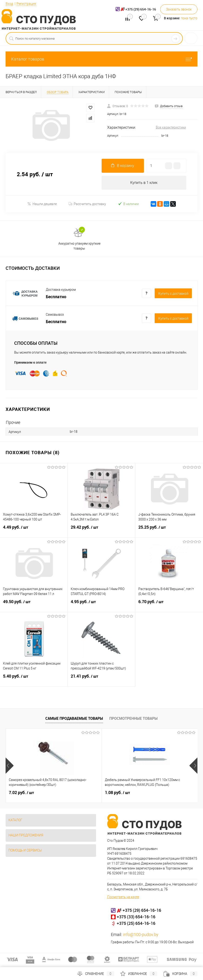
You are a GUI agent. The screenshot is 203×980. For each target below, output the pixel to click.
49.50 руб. (34, 605)
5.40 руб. (34, 679)
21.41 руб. (101, 679)
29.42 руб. (101, 530)
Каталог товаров (101, 59)
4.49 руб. (34, 530)
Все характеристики (171, 127)
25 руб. (148, 793)
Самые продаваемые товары (74, 718)
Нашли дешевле (42, 204)
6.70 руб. (169, 605)
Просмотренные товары (133, 718)
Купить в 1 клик (144, 183)
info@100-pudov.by (141, 934)
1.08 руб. (85, 793)
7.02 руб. (21, 793)
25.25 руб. (169, 530)
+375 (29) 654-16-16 (142, 910)
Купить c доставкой (173, 294)
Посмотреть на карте (123, 897)
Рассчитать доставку (87, 204)
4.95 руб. (101, 605)
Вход (9, 4)
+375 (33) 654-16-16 (136, 917)
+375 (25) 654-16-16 (136, 923)
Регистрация (26, 4)
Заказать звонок (179, 9)
